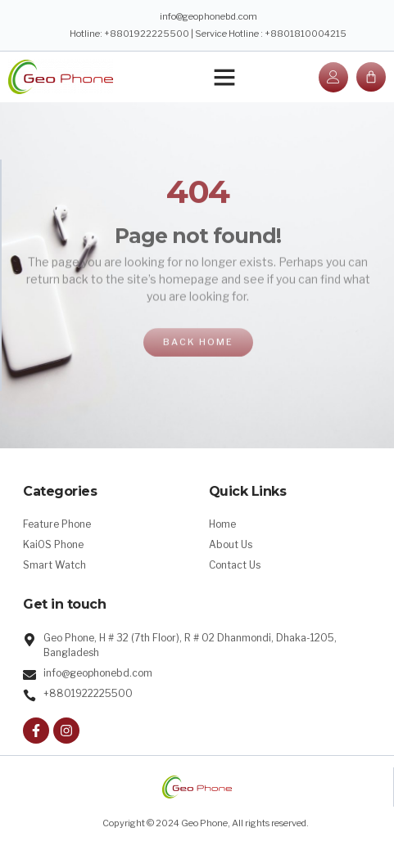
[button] (224, 77)
